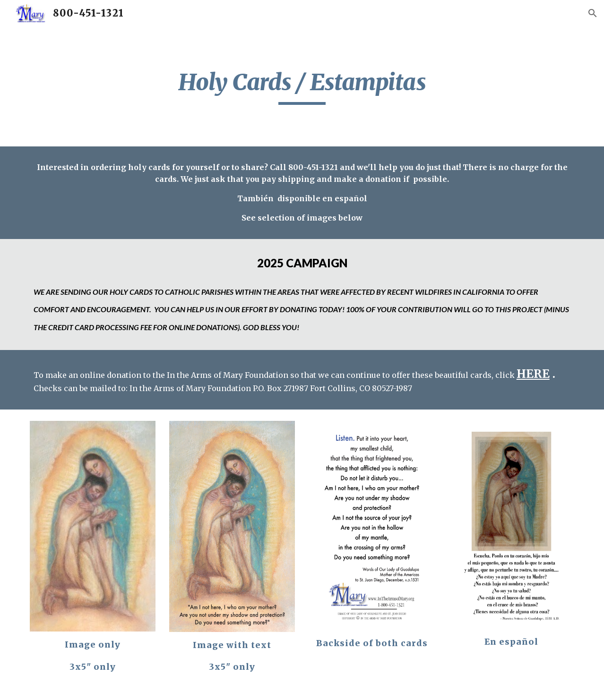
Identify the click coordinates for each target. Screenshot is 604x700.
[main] (302, 86)
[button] (593, 13)
